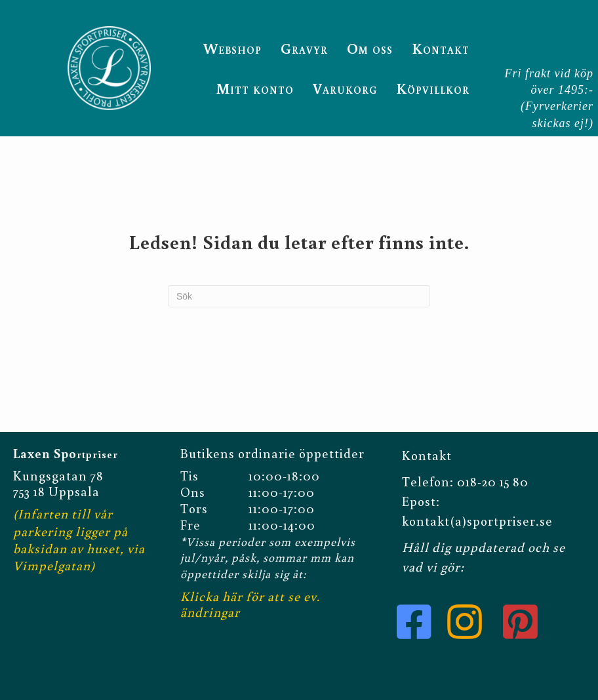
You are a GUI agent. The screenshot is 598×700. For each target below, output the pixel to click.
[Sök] (299, 296)
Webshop (232, 48)
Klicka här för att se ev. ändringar (250, 604)
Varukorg (345, 88)
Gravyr (304, 48)
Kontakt (441, 48)
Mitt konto (255, 88)
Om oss (370, 48)
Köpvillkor (433, 88)
